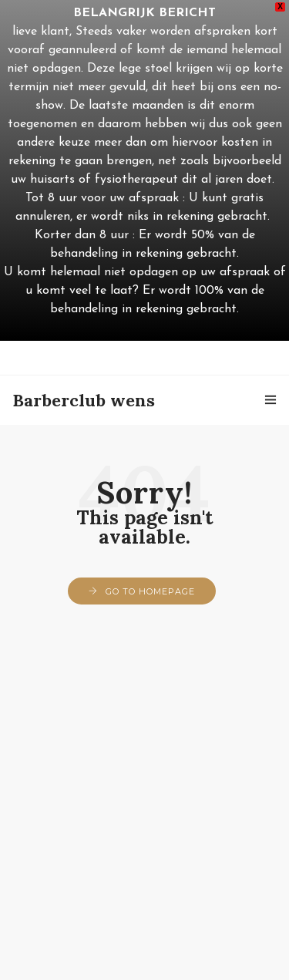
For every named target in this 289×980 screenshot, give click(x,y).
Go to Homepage (150, 591)
